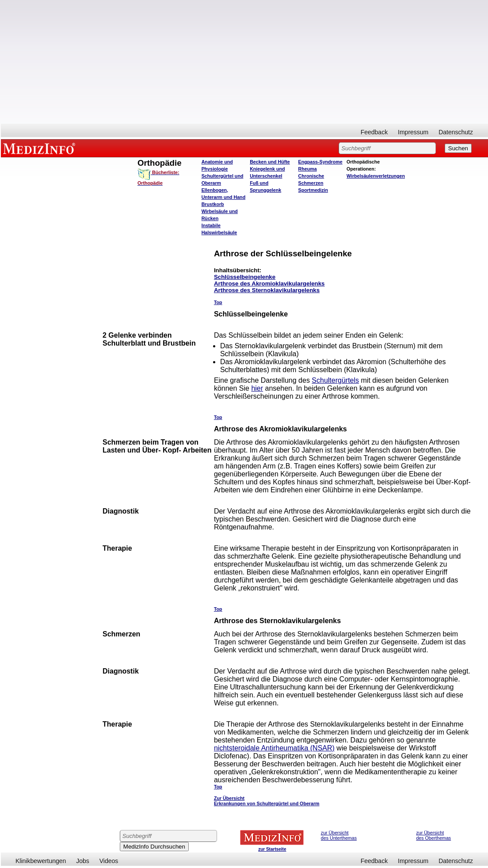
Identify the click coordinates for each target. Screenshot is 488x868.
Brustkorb (213, 204)
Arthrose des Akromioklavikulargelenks (269, 284)
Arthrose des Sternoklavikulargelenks (267, 290)
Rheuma (308, 169)
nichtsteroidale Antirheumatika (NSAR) (274, 748)
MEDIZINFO (41, 148)
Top (218, 302)
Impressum (413, 132)
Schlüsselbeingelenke (245, 277)
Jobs (83, 861)
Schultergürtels (335, 380)
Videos (109, 861)
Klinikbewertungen (41, 861)
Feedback (374, 132)
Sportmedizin (313, 190)
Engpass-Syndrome (320, 162)
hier (257, 388)
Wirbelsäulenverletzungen (376, 176)
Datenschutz (456, 132)
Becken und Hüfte (270, 162)
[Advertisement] (244, 62)
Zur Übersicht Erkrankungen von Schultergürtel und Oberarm (267, 801)
